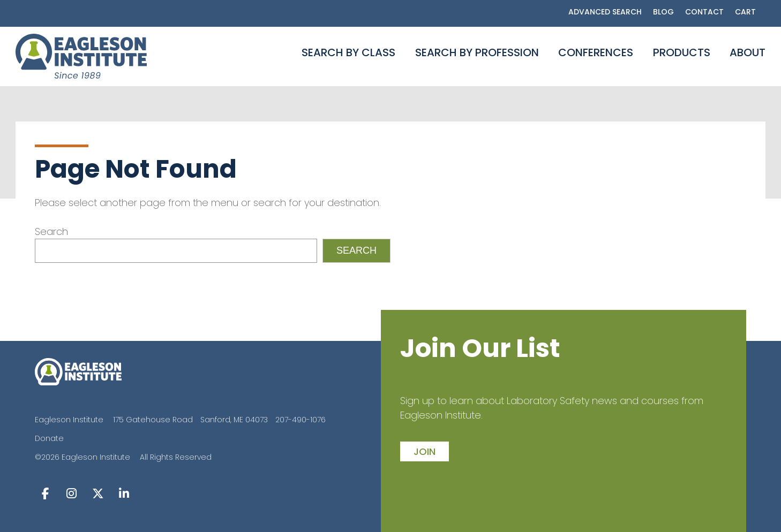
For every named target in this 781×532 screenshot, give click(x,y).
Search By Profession (477, 52)
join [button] (425, 451)
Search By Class (348, 52)
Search (51, 231)
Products (682, 52)
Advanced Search (605, 12)
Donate (49, 438)
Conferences (596, 52)
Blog (663, 12)
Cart (745, 12)
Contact (704, 12)
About (748, 52)
